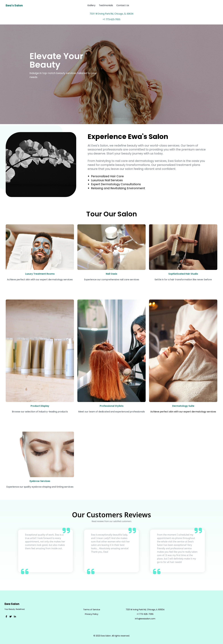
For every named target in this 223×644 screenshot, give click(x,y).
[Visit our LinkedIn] (15, 617)
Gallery (91, 5)
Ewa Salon (12, 604)
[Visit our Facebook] (6, 617)
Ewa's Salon (14, 5)
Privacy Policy (92, 614)
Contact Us (123, 5)
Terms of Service (92, 610)
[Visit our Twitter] (11, 617)
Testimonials (106, 5)
